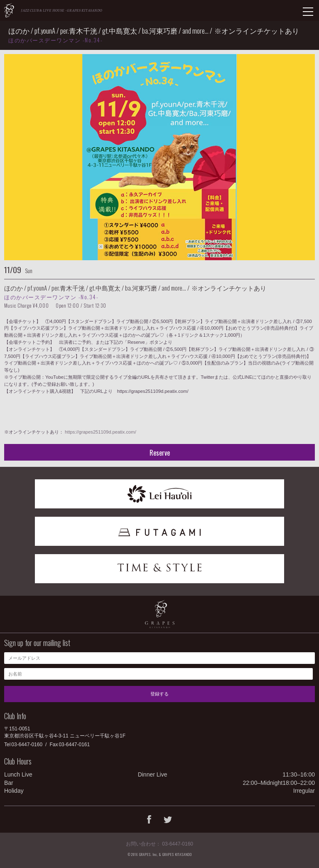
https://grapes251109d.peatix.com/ (101, 432)
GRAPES (9, 10)
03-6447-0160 (27, 745)
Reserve (160, 453)
